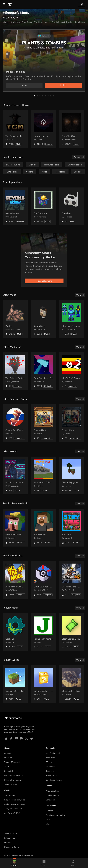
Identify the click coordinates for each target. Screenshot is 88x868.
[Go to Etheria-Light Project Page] (43, 423)
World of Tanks (11, 785)
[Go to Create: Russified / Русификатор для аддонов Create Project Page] (15, 423)
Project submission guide (15, 800)
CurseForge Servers (54, 780)
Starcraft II (9, 771)
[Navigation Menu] (4, 4)
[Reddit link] (32, 738)
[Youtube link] (16, 738)
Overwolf (49, 811)
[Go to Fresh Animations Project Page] (15, 528)
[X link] (27, 738)
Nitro (48, 824)
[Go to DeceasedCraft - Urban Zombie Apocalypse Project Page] (71, 580)
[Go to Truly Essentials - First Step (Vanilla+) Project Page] (43, 371)
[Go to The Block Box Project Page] (43, 206)
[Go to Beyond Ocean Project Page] (15, 206)
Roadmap (50, 771)
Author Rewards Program (15, 804)
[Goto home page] (10, 4)
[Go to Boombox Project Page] (71, 206)
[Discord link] (21, 738)
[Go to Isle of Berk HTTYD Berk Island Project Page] (71, 684)
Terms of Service (11, 834)
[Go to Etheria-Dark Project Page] (71, 423)
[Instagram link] (6, 738)
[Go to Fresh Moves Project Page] (43, 528)
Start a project (10, 795)
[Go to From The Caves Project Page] (71, 129)
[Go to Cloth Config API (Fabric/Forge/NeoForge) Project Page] (71, 632)
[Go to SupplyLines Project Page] (43, 319)
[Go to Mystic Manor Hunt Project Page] (15, 475)
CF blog (49, 762)
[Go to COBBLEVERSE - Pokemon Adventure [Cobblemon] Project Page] (43, 580)
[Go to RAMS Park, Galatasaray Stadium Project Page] (43, 475)
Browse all (79, 157)
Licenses (8, 843)
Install (63, 85)
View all (80, 295)
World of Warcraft (12, 762)
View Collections (44, 281)
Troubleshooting (52, 795)
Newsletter (50, 767)
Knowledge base (52, 791)
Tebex (48, 820)
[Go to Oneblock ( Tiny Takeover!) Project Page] (15, 684)
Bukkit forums (52, 776)
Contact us (50, 800)
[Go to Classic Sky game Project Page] (71, 475)
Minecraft (8, 758)
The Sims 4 (9, 767)
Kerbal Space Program (13, 776)
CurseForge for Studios (55, 815)
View (24, 85)
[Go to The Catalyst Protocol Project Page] (15, 371)
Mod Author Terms (12, 847)
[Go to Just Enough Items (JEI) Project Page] (43, 632)
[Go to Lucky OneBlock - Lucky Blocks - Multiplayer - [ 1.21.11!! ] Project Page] (43, 684)
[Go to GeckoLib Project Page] (15, 632)
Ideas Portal (50, 758)
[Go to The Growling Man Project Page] (15, 129)
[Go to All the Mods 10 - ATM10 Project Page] (15, 580)
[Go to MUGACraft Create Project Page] (71, 371)
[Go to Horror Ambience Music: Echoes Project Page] (43, 129)
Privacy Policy (10, 838)
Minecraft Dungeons (13, 780)
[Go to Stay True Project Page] (71, 528)
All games (8, 753)
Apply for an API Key (13, 809)
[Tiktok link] (11, 738)
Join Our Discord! (53, 753)
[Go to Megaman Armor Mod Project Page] (71, 319)
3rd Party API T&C (12, 813)
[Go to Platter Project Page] (15, 319)
